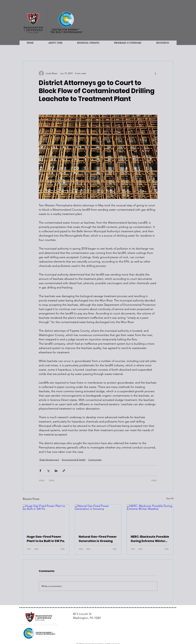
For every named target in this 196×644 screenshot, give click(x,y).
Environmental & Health (74, 460)
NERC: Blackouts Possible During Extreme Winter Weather (150, 539)
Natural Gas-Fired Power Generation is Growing (98, 539)
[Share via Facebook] (40, 471)
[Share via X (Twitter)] (48, 471)
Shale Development (49, 460)
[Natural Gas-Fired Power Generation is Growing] (98, 517)
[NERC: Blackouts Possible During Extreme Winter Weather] (150, 517)
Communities (95, 460)
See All (170, 498)
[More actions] (155, 73)
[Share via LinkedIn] (56, 471)
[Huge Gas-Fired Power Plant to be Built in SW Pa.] (46, 517)
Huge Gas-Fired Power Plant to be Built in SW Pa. (46, 539)
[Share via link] (64, 471)
